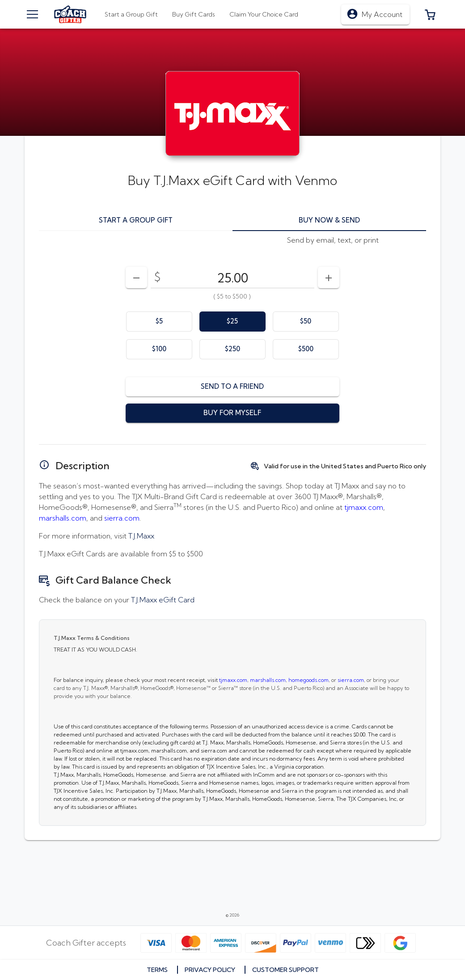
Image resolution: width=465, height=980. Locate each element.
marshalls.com (63, 518)
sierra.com (122, 518)
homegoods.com (309, 680)
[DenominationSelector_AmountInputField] (232, 278)
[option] (159, 322)
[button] (430, 14)
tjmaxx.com (364, 507)
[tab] (194, 14)
